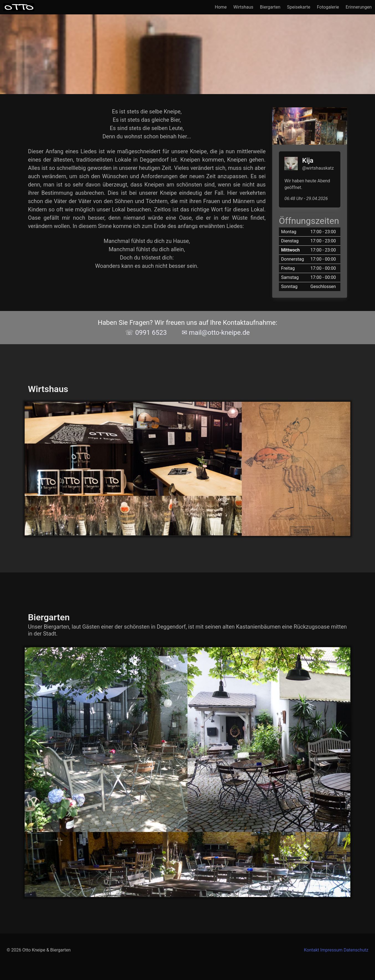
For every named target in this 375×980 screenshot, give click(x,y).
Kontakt (311, 950)
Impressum (331, 950)
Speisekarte (299, 7)
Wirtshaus (243, 7)
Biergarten (270, 7)
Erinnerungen (359, 7)
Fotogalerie (328, 7)
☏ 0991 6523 (146, 333)
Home (221, 7)
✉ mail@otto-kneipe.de (216, 333)
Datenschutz (356, 950)
